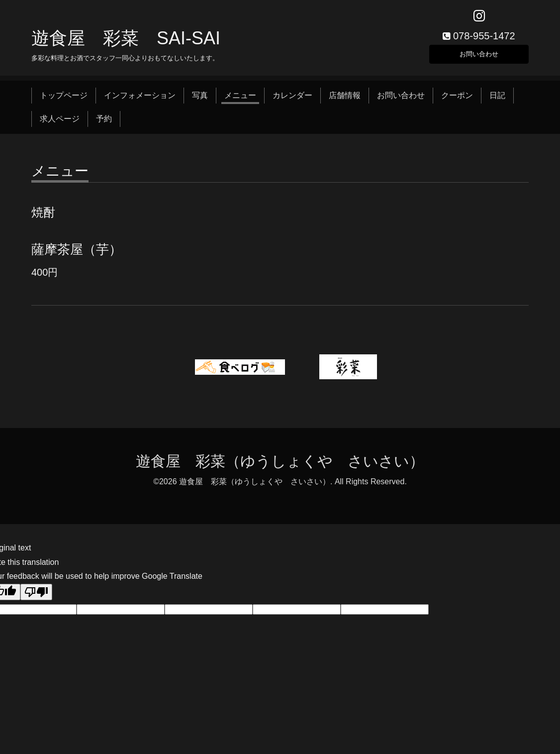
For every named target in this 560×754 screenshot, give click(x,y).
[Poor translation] (36, 597)
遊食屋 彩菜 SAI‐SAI (126, 43)
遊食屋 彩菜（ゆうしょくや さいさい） (280, 467)
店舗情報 (345, 101)
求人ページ (60, 124)
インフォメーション (140, 101)
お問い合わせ (479, 57)
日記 (497, 101)
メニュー (240, 101)
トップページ (64, 101)
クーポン (457, 101)
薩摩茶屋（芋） (77, 255)
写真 (200, 101)
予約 (104, 124)
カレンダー (292, 101)
